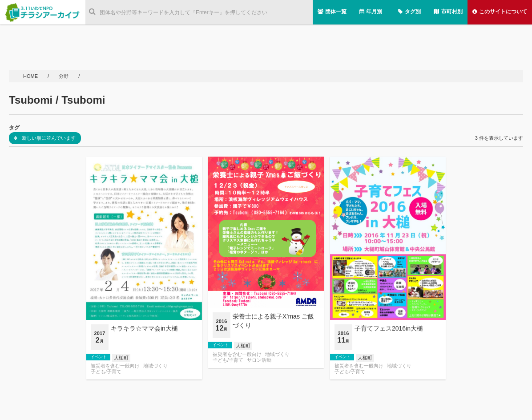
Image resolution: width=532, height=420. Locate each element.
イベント (99, 357)
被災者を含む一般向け (115, 366)
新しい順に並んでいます (45, 138)
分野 (64, 76)
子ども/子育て (106, 372)
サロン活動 (259, 360)
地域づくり (155, 366)
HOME (31, 76)
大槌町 (121, 358)
